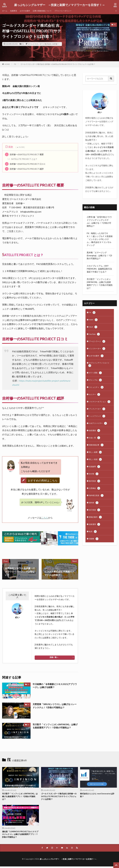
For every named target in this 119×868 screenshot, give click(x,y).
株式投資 (95, 491)
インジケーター (98, 350)
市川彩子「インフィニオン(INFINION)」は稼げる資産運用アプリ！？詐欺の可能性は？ (55, 726)
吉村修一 (56, 44)
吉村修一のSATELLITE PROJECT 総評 (24, 169)
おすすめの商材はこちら (43, 480)
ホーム (5, 11)
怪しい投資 (96, 469)
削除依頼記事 (97, 454)
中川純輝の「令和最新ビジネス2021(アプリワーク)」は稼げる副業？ (55, 686)
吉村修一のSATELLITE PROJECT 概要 (24, 154)
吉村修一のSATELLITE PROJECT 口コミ (25, 164)
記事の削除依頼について (47, 11)
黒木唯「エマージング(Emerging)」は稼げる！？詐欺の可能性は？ (99, 255)
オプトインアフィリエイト (99, 367)
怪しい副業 (96, 461)
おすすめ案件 (28, 11)
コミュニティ (97, 391)
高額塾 (94, 551)
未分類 (94, 484)
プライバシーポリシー (71, 11)
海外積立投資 (97, 506)
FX (23, 44)
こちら (45, 518)
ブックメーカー (98, 416)
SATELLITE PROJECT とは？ (22, 159)
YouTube (95, 335)
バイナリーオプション (99, 407)
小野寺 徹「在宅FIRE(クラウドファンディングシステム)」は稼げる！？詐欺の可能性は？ (99, 221)
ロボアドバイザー (99, 431)
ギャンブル (96, 383)
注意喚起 (95, 499)
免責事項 (15, 11)
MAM (94, 320)
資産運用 (95, 536)
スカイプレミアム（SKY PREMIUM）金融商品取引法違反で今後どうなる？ (99, 269)
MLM (93, 328)
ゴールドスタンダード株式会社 (40, 44)
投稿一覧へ (54, 657)
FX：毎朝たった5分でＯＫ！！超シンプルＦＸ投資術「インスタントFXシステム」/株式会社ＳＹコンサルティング (100, 239)
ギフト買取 (96, 376)
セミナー (95, 398)
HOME (7, 64)
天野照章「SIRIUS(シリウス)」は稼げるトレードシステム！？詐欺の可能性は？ (55, 706)
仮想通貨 (95, 439)
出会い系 (95, 446)
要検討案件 (96, 529)
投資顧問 (95, 476)
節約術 (94, 514)
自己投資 (95, 521)
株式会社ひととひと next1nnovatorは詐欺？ (98, 795)
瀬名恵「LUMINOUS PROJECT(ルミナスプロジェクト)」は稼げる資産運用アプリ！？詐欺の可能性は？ (21, 835)
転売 (93, 544)
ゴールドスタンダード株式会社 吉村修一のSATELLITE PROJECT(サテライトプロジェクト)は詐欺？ (58, 64)
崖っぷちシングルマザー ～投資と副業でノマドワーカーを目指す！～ (59, 5)
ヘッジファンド (98, 424)
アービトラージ (98, 343)
